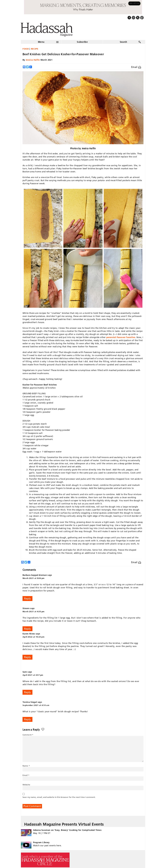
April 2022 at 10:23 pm (33, 637)
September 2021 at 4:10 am (36, 705)
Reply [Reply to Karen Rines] (27, 657)
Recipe (35, 49)
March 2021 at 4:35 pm (34, 611)
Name (26, 766)
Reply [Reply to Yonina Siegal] (27, 719)
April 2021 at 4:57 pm (33, 675)
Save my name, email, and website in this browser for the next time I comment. (59, 797)
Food (26, 49)
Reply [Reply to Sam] (27, 692)
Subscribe (82, 42)
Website (26, 785)
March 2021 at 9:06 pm (34, 578)
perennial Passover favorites (121, 337)
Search (124, 42)
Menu (41, 42)
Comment (28, 735)
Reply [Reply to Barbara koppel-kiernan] (27, 599)
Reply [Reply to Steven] (27, 629)
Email (136, 67)
